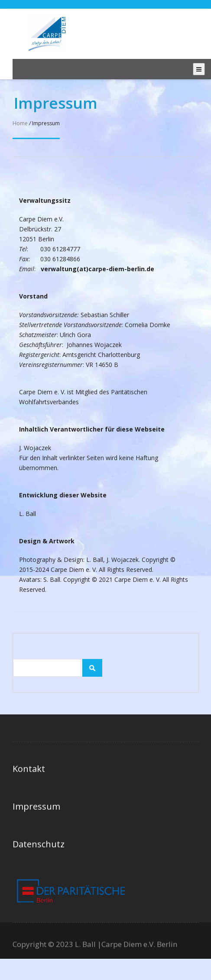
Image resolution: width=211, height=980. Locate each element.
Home (20, 123)
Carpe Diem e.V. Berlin (139, 946)
